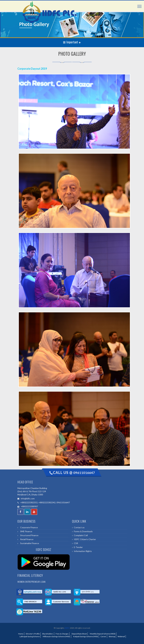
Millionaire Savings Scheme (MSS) (56, 636)
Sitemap (112, 636)
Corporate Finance (29, 527)
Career (103, 636)
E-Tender (78, 547)
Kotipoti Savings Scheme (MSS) (85, 636)
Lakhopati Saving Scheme (29, 636)
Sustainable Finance (29, 543)
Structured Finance (29, 535)
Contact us (79, 527)
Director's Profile (33, 634)
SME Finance (26, 531)
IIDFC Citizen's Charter (85, 539)
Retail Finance (26, 539)
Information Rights (83, 551)
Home (21, 634)
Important (71, 42)
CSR (76, 543)
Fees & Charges (62, 634)
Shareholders (48, 634)
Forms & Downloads (83, 531)
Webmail (121, 636)
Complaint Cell (81, 535)
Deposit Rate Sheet (79, 634)
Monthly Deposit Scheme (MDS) (102, 634)
